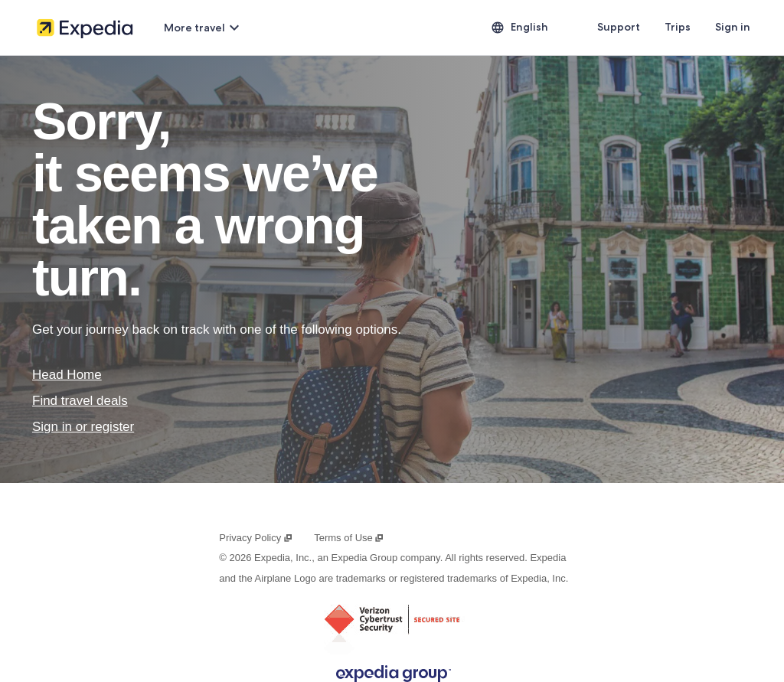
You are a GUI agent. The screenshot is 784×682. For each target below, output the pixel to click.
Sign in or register (83, 427)
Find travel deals (80, 401)
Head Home (67, 375)
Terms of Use (349, 538)
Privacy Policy (256, 538)
